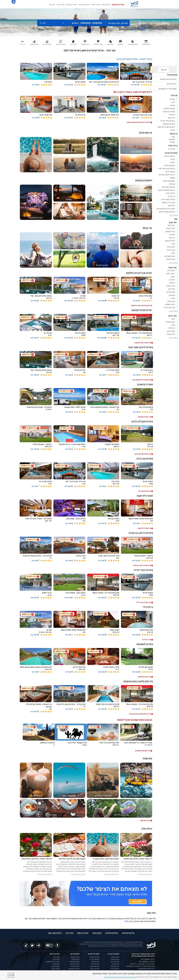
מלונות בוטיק (56, 966)
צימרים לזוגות (96, 5)
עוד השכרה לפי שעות (144, 528)
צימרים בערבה (115, 966)
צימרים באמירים (94, 957)
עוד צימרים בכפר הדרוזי (144, 602)
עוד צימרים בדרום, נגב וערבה (142, 565)
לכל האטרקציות (145, 820)
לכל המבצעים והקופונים (143, 751)
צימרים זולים (76, 959)
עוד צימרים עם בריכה (145, 491)
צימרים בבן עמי (95, 969)
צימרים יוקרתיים (75, 962)
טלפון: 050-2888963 (148, 959)
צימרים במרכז (115, 959)
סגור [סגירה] (11, 975)
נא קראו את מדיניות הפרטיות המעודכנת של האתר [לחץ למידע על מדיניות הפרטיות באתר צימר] (120, 977)
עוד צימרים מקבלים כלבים (143, 454)
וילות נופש (56, 957)
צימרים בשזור (95, 962)
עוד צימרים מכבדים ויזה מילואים (141, 305)
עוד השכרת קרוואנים (145, 417)
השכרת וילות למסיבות (53, 962)
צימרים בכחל (95, 964)
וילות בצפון (56, 959)
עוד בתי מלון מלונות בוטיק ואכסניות (140, 714)
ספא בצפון (56, 964)
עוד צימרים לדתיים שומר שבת (142, 380)
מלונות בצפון (56, 969)
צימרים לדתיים (75, 964)
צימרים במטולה (94, 966)
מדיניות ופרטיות (128, 933)
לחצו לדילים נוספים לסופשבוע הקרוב (138, 122)
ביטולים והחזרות (112, 933)
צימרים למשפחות (84, 5)
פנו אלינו (128, 921)
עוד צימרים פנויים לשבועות (143, 343)
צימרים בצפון (106, 5)
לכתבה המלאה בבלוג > (44, 874)
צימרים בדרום (115, 962)
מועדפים (52, 5)
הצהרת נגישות (83, 933)
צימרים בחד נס (95, 959)
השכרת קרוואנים (72, 5)
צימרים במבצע (75, 957)
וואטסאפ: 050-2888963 (147, 962)
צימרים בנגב (115, 964)
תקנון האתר (97, 933)
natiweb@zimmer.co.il (146, 968)
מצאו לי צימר (61, 5)
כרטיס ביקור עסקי (55, 933)
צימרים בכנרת (115, 969)
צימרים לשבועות (118, 5)
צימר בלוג (69, 933)
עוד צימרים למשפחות (144, 677)
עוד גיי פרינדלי (146, 640)
